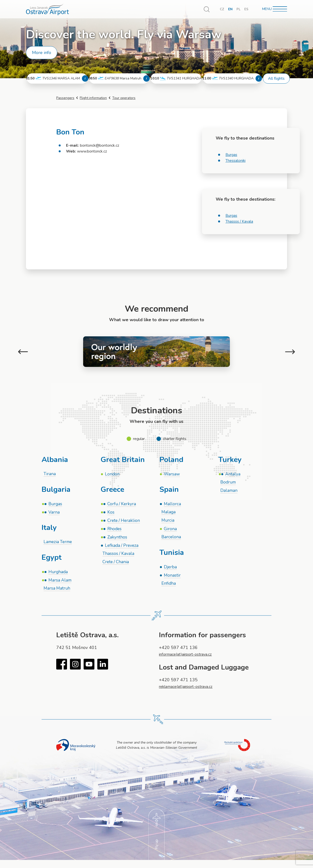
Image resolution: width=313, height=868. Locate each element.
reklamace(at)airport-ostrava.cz (190, 688)
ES (246, 9)
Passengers (65, 98)
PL (238, 9)
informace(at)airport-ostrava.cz (189, 656)
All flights (276, 78)
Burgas (231, 155)
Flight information (93, 98)
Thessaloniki (236, 161)
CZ (222, 9)
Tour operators (124, 98)
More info (42, 53)
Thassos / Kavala (240, 221)
